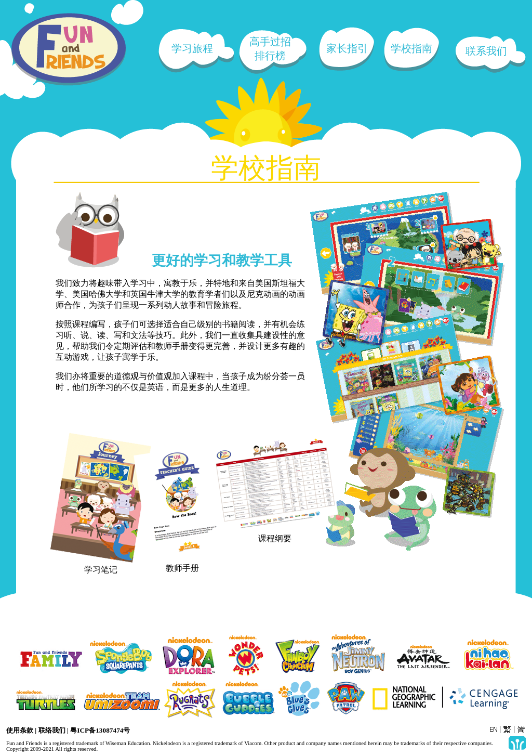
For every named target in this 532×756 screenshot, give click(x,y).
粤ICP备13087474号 (100, 730)
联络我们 (52, 730)
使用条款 (20, 730)
